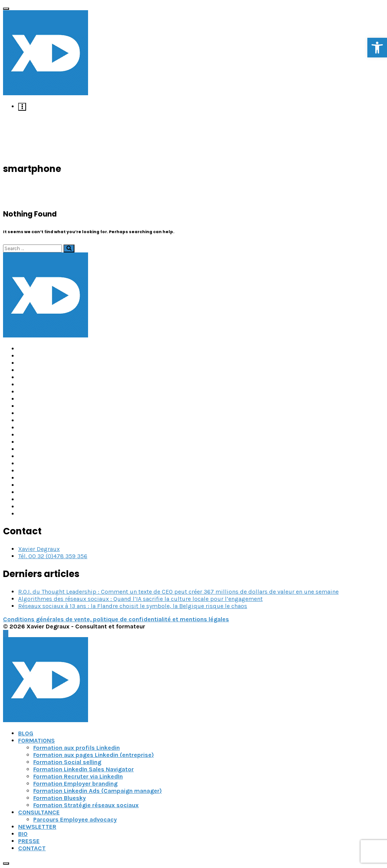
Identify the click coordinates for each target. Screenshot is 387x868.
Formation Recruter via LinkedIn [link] (78, 776)
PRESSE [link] (29, 841)
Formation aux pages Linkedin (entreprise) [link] (94, 755)
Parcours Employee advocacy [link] (75, 819)
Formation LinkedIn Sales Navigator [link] (84, 769)
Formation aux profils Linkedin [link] (77, 748)
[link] (377, 48)
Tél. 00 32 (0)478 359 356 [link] (53, 556)
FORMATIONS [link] (36, 740)
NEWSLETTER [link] (37, 827)
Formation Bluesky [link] (60, 798)
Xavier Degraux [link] (39, 549)
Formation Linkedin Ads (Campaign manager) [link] (98, 791)
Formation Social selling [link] (67, 762)
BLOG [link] (26, 733)
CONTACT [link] (32, 848)
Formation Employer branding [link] (75, 784)
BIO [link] (23, 834)
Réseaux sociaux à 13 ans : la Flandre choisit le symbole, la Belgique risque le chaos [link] (133, 606)
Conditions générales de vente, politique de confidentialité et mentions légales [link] (116, 619)
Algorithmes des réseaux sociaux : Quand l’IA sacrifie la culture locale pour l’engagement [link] (140, 599)
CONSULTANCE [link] (39, 812)
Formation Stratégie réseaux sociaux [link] (86, 805)
